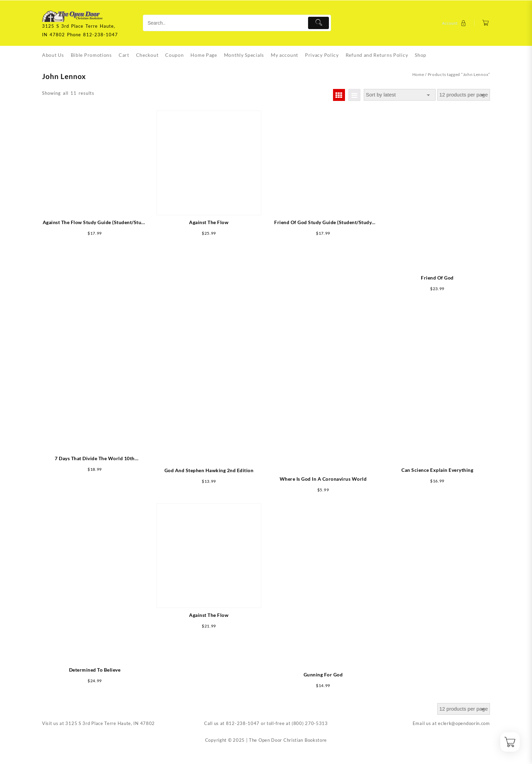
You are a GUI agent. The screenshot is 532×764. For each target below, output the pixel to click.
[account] (455, 23)
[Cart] (486, 23)
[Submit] (318, 23)
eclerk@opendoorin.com (464, 723)
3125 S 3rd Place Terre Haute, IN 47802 (110, 723)
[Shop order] (400, 95)
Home (418, 74)
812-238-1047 (243, 723)
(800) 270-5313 (310, 723)
